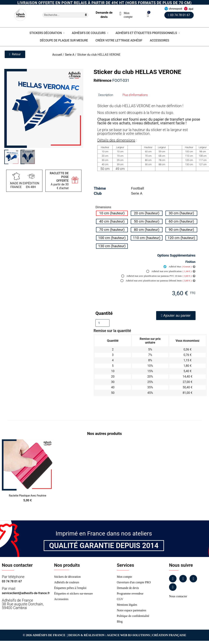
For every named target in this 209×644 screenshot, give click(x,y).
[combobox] (61, 15)
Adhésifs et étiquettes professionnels (148, 33)
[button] (148, 15)
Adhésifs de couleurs (90, 33)
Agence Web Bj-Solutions (128, 635)
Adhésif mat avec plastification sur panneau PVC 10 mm (156, 276)
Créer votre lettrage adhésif (119, 40)
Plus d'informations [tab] (135, 95)
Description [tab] (106, 95)
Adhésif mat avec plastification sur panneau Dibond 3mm (156, 281)
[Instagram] (183, 579)
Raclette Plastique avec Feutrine (27, 496)
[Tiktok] (173, 587)
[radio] (112, 213)
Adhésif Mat (177, 267)
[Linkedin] (193, 579)
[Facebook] (173, 579)
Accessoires (159, 40)
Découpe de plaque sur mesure (64, 40)
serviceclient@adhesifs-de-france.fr (26, 593)
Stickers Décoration (47, 33)
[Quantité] (102, 323)
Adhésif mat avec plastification (169, 271)
